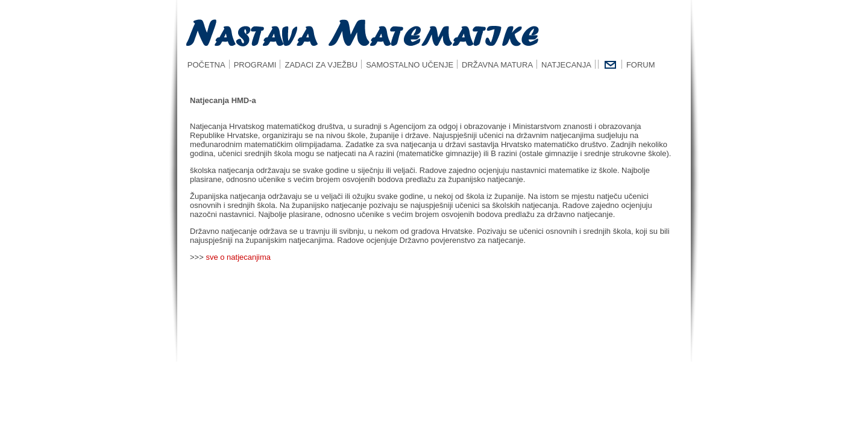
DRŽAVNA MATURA (497, 65)
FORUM (641, 65)
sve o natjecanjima (238, 257)
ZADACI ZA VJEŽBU (321, 65)
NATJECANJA (566, 65)
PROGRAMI (255, 65)
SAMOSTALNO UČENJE (410, 65)
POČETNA (203, 65)
